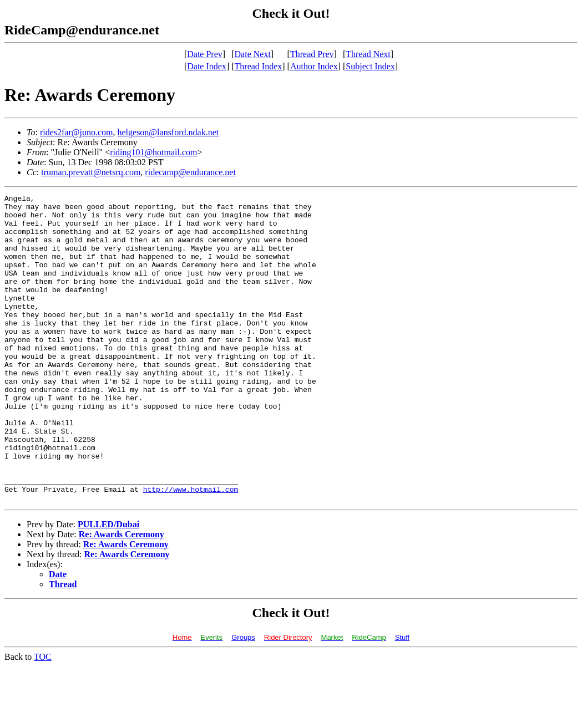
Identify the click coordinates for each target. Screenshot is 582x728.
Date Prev (205, 54)
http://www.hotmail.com (191, 549)
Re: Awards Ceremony (122, 596)
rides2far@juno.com (77, 132)
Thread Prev (312, 54)
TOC (43, 718)
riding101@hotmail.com (153, 152)
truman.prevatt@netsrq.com (91, 172)
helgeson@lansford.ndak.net (168, 132)
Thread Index (259, 66)
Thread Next (368, 54)
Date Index (207, 66)
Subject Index (370, 66)
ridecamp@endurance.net (190, 172)
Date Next (253, 54)
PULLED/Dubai (108, 586)
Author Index (314, 66)
